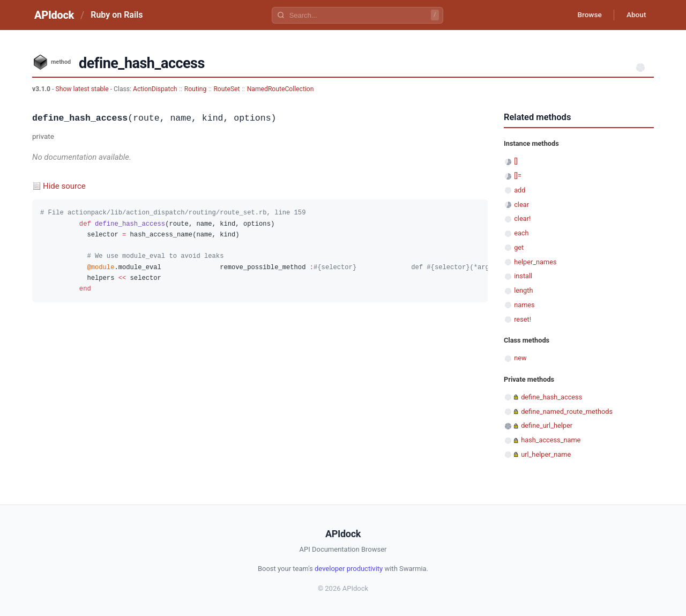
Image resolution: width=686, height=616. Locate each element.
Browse (587, 15)
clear (521, 205)
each (521, 233)
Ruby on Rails (117, 15)
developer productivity (349, 569)
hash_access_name (551, 440)
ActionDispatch (155, 89)
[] (516, 161)
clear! (522, 218)
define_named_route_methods (567, 411)
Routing (196, 89)
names (524, 305)
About (635, 15)
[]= (518, 176)
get (519, 247)
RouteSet (226, 89)
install (523, 276)
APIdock (54, 15)
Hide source (64, 186)
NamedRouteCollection (281, 89)
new (520, 358)
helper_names (535, 262)
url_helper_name (546, 454)
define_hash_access (551, 397)
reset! (523, 319)
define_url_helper (547, 425)
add (520, 190)
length (523, 290)
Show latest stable (83, 89)
